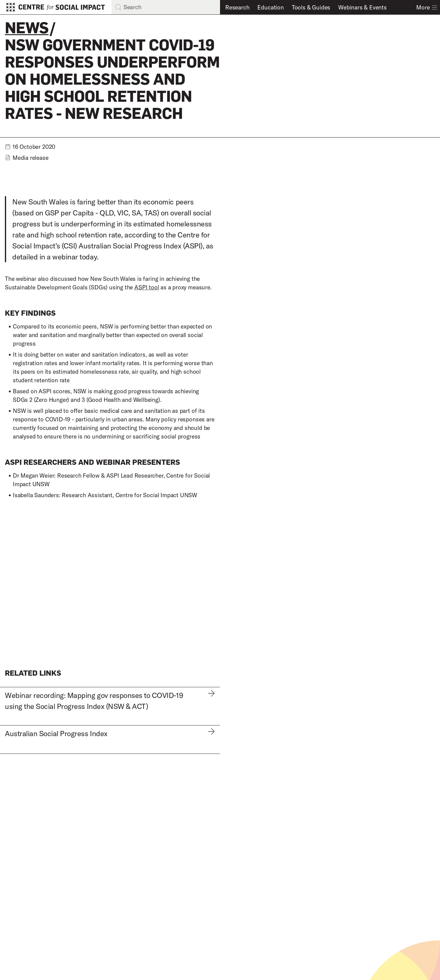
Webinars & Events (363, 7)
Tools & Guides (311, 7)
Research (237, 7)
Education (270, 7)
